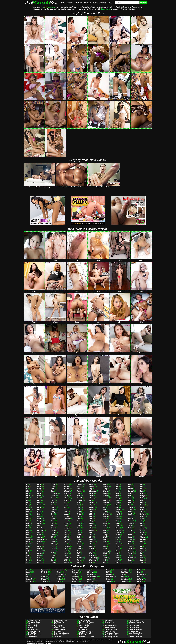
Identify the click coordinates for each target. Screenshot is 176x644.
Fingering (75, 570)
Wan (142, 526)
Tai (129, 562)
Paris (117, 516)
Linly (79, 537)
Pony (117, 558)
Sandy (130, 514)
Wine (142, 535)
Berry (39, 493)
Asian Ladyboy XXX (112, 635)
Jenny (66, 528)
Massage (90, 574)
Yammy (142, 539)
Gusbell (67, 489)
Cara (39, 526)
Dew (52, 491)
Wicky (142, 532)
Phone (118, 535)
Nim (105, 519)
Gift (52, 539)
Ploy (117, 549)
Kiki (78, 503)
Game (53, 535)
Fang (53, 519)
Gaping (74, 574)
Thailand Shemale (85, 633)
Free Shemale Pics (136, 633)
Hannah (67, 491)
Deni (53, 489)
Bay (27, 553)
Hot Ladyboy (134, 631)
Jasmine (67, 519)
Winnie (142, 537)
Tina (142, 500)
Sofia (130, 530)
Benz (39, 491)
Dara (39, 560)
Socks (123, 574)
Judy (66, 549)
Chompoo (40, 539)
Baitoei (28, 539)
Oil (117, 484)
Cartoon (40, 530)
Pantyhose (91, 581)
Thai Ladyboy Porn (35, 624)
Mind (91, 519)
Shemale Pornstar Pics (137, 622)
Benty (39, 489)
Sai (129, 505)
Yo (141, 546)
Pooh (117, 560)
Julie (66, 551)
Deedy (53, 486)
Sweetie (131, 558)
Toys (139, 577)
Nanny (106, 493)
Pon (117, 553)
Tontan (142, 505)
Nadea (92, 549)
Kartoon (80, 491)
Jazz (66, 521)
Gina (53, 546)
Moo (91, 544)
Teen (139, 572)
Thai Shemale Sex (39, 643)
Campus (40, 521)
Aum (27, 535)
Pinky (117, 546)
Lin (78, 530)
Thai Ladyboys (84, 626)
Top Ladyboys (58, 626)
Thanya (143, 496)
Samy (130, 512)
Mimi (91, 516)
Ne (104, 507)
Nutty (105, 558)
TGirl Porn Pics (59, 622)
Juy (66, 555)
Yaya (142, 542)
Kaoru (66, 562)
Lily (78, 528)
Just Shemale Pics (60, 635)
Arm (27, 530)
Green (66, 484)
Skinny (109, 581)
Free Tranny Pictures (112, 633)
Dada (39, 555)
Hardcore (75, 579)
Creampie (60, 570)
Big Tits (44, 574)
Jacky (66, 509)
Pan (117, 507)
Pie (117, 539)
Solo (123, 577)
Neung (106, 516)
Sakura (131, 507)
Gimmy (53, 544)
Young (139, 581)
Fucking (75, 572)
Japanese (75, 581)
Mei (91, 500)
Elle (52, 503)
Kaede (66, 558)
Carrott (40, 528)
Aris (27, 528)
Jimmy (67, 539)
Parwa (118, 519)
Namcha (92, 555)
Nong (105, 535)
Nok (105, 532)
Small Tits (124, 572)
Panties (90, 579)
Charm (40, 532)
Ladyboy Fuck (84, 635)
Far (52, 521)
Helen (66, 493)
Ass (27, 574)
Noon (105, 544)
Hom (66, 496)
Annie (28, 519)
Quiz (130, 493)
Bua (39, 516)
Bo (38, 498)
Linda (79, 532)
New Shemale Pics (111, 626)
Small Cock (125, 570)
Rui (129, 503)
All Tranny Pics (110, 631)
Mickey (92, 507)
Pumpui (131, 491)
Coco (39, 546)
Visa (141, 521)
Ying (142, 544)
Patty (117, 523)
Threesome (141, 574)
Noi (105, 530)
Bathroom (29, 581)
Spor (130, 544)
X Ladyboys (83, 629)
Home (63, 3)
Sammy (131, 509)
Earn (53, 500)
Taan (130, 560)
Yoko (142, 549)
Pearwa (118, 530)
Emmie (53, 509)
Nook (105, 542)
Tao (141, 489)
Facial (59, 579)
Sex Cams (102, 3)
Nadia (91, 551)
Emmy (53, 512)
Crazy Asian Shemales (61, 633)
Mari (79, 562)
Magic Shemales (85, 620)
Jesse (66, 530)
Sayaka (131, 519)
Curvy (59, 577)
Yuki (142, 558)
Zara (142, 562)
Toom (142, 507)
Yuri (141, 560)
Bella (39, 484)
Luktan (79, 544)
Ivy (65, 507)
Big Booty (44, 570)
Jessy (66, 535)
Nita (105, 526)
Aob (27, 521)
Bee (27, 558)
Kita (78, 507)
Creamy (40, 551)
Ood (117, 491)
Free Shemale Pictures (87, 622)
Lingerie (90, 572)
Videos (95, 3)
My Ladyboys (109, 622)
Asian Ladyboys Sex (60, 620)
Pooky (118, 562)
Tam (141, 484)
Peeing (109, 570)
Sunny (130, 553)
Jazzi (66, 523)
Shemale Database (136, 629)
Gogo (53, 555)
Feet (58, 581)
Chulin (40, 542)
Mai (78, 553)
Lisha (79, 542)
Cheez (39, 535)
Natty (105, 505)
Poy (130, 486)
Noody (105, 539)
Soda (130, 528)
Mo (90, 532)
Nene (105, 512)
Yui (141, 555)
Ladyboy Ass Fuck (111, 629)
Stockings (124, 581)
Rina (130, 498)
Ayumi (28, 537)
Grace (53, 562)
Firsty (53, 530)
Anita (28, 512)
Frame (53, 532)
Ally (27, 498)
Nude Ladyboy (33, 637)
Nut (105, 555)
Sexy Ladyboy (58, 631)
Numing (106, 551)
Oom (117, 493)
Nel (104, 509)
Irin (66, 505)
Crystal (40, 553)
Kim (78, 505)
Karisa (79, 486)
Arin (27, 526)
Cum (58, 572)
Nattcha (106, 503)
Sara (130, 516)
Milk (91, 512)
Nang (105, 489)
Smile (130, 523)
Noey (105, 528)
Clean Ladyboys (135, 620)
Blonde (43, 579)
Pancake (118, 509)
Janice (67, 516)
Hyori (66, 500)
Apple (28, 523)
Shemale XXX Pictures (87, 637)
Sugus (130, 549)
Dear (39, 562)
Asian (28, 572)
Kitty (78, 509)
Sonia (130, 537)
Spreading (125, 579)
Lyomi (79, 549)
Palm (117, 500)
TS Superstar (109, 620)
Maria (91, 484)
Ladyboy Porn (134, 626)
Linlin (79, 535)
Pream (130, 489)
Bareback (29, 579)
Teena (142, 493)
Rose (130, 500)
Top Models (78, 3)
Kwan (79, 512)
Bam (27, 546)
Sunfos (131, 551)
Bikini (43, 577)
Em (52, 505)
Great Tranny (84, 628)
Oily (117, 486)
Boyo (39, 514)
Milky (91, 514)
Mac (78, 551)
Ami (27, 503)
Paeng (118, 498)
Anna (28, 516)
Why (142, 530)
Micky (91, 509)
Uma (142, 512)
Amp (27, 505)
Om (117, 489)
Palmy (118, 503)
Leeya (79, 523)
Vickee (142, 516)
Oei (104, 560)
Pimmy (118, 544)
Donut (53, 496)
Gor (52, 558)
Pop (130, 484)
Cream (40, 549)
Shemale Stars (110, 624)
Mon (91, 537)
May (91, 489)
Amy (27, 507)
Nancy (105, 486)
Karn (79, 489)
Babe (27, 577)
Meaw (91, 493)
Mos (91, 546)
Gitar (53, 549)
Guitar (67, 486)
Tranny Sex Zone (135, 624)
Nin (105, 521)
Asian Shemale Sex (136, 635)
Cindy (39, 544)
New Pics (70, 3)
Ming (91, 521)
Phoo (117, 537)
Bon (39, 503)
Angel (28, 509)
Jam (66, 512)
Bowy (39, 512)
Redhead (109, 574)
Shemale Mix (58, 637)
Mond (91, 539)
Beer (27, 560)
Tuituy (142, 509)
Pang (117, 512)
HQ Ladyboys (33, 633)
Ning (105, 523)
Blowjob (44, 581)
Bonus (39, 505)
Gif (52, 537)
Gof (52, 553)
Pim (117, 542)
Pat (117, 521)
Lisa (78, 539)
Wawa (142, 528)
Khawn (79, 500)
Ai (26, 489)
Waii (142, 523)
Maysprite (93, 491)
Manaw (79, 558)
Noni (105, 537)
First (53, 528)
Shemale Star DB (111, 628)
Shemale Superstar (34, 620)
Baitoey (28, 542)
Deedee (53, 484)
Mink (91, 523)
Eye (52, 514)
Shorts (108, 579)
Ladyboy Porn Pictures (36, 635)
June (66, 553)
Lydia (79, 546)
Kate (78, 493)
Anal (27, 570)
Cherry (40, 537)
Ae (27, 484)
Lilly (78, 526)
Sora (130, 542)
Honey (67, 498)
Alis (27, 493)
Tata (141, 491)
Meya (91, 505)
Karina (79, 484)
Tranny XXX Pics (60, 628)
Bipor (39, 496)
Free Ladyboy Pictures (87, 624)
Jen (66, 526)
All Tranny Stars (34, 629)
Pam (117, 505)
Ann (27, 514)
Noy (105, 546)
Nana (105, 484)
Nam (91, 553)
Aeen (27, 486)
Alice (27, 491)
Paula (118, 526)
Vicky (142, 519)
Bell (27, 562)
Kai (66, 560)
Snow (130, 526)
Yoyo (142, 551)
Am (27, 500)
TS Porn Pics (58, 624)
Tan (141, 486)
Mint (91, 528)
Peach (118, 528)
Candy (39, 523)
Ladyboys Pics (134, 628)
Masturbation (92, 577)
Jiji (65, 537)
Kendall (80, 498)
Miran (92, 530)
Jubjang (67, 546)
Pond (117, 555)
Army (28, 532)
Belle (39, 486)
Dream (53, 498)
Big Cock (44, 572)
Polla (117, 551)
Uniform (140, 579)
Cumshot (60, 574)
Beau (27, 555)
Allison (28, 496)
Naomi (106, 496)
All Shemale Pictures (86, 631)
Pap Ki (118, 514)
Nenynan (106, 514)
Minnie (92, 526)
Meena (92, 498)
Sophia (131, 539)
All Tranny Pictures (111, 637)
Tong (142, 503)
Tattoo (139, 570)
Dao (39, 558)
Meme (91, 503)
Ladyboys (31, 628)
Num (105, 549)
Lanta (79, 519)
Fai (52, 516)
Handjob (75, 577)
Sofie (130, 532)
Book (39, 507)
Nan (91, 562)
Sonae (130, 535)
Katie (79, 496)
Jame (66, 514)
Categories (87, 3)
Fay (52, 523)
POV (108, 572)
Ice (65, 503)
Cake (39, 519)
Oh (104, 562)
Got (52, 560)
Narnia (106, 498)
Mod (91, 535)
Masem (92, 486)
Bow (39, 509)
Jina (66, 542)
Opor (117, 496)
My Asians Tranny (34, 622)
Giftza (53, 542)
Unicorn (143, 514)
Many (79, 560)
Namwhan (93, 560)
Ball (27, 544)
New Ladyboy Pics (60, 629)
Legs (89, 570)
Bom (39, 500)
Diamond (54, 493)
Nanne (106, 491)
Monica (92, 542)
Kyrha (79, 514)
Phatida (118, 532)
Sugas (130, 546)
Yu (141, 553)
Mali (78, 555)
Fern (53, 526)
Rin (129, 496)
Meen (91, 496)
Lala (78, 516)
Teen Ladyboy (33, 626)
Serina (130, 521)
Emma (53, 507)
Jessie (66, 532)
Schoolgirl (110, 577)
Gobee (53, 551)
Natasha (106, 500)
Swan (130, 555)
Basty (28, 551)
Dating (110, 3)
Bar (27, 549)
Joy (66, 544)
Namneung (93, 558)
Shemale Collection (35, 631)
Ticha (142, 498)
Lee (78, 521)
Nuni (105, 553)
